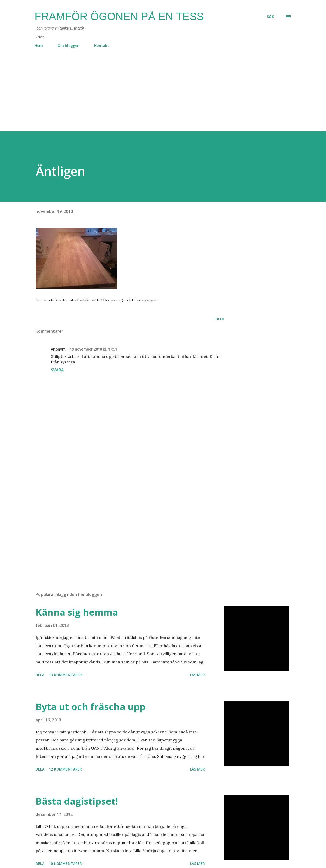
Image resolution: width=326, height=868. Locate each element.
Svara (57, 370)
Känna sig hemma (77, 612)
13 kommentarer (65, 675)
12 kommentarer (65, 769)
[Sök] (270, 17)
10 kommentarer (65, 864)
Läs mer (197, 675)
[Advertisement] (153, 95)
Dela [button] (220, 319)
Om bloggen (69, 45)
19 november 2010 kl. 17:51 (93, 349)
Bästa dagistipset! (77, 801)
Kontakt (102, 45)
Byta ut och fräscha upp (91, 707)
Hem (39, 45)
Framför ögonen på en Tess (119, 16)
